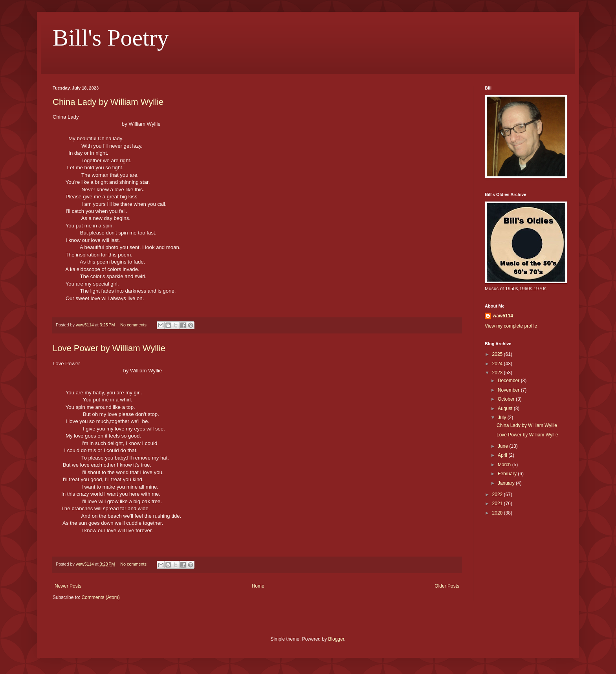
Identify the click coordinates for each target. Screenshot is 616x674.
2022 (498, 495)
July (503, 418)
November (509, 390)
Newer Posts (68, 586)
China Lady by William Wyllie (108, 102)
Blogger (336, 639)
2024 (498, 364)
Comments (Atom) (100, 597)
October (507, 399)
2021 (498, 504)
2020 (498, 513)
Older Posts (447, 586)
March (505, 465)
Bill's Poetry (111, 38)
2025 (498, 354)
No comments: (135, 325)
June (503, 446)
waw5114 (503, 316)
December (509, 381)
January (507, 483)
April (503, 455)
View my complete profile (511, 326)
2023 (498, 373)
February (508, 474)
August (506, 408)
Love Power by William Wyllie (109, 348)
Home (258, 586)
